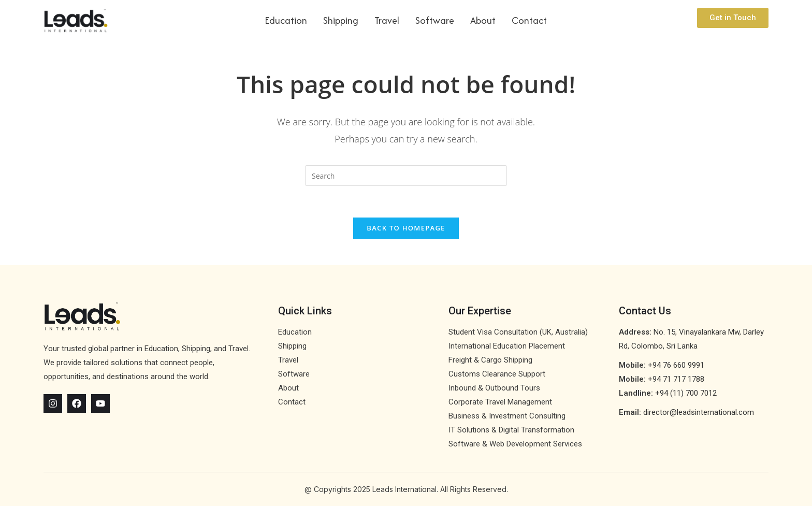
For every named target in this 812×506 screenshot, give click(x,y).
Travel (387, 20)
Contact (529, 20)
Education (286, 20)
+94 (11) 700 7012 (686, 393)
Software (435, 20)
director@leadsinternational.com (699, 412)
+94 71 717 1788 (676, 379)
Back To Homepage (406, 228)
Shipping (341, 20)
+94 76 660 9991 (676, 365)
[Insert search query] (406, 176)
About (483, 20)
